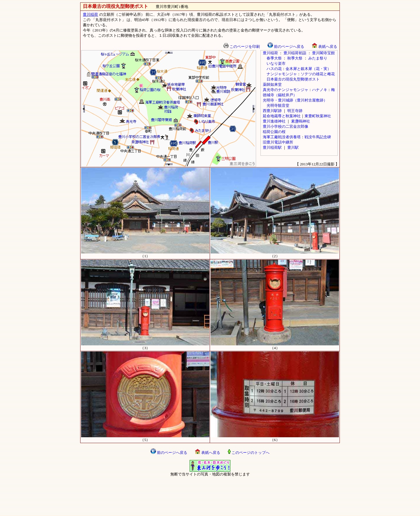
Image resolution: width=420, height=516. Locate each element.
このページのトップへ (249, 453)
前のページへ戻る (286, 47)
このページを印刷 (242, 47)
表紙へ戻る (324, 47)
